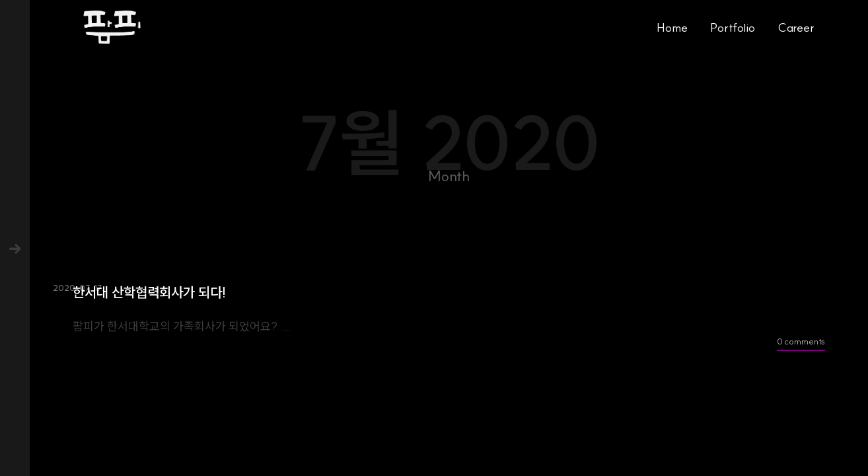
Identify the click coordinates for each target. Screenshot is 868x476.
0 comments (801, 341)
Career (796, 27)
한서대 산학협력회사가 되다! (149, 293)
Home (672, 27)
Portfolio (733, 27)
